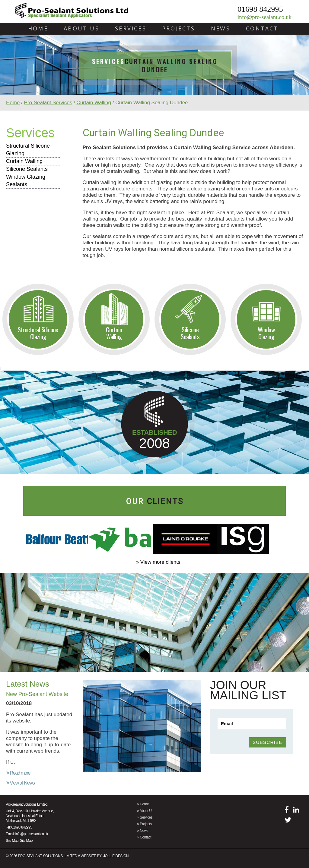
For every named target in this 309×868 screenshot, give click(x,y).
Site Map (26, 841)
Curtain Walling (94, 103)
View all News (20, 783)
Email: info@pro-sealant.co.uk (27, 834)
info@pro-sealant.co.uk (264, 17)
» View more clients (158, 562)
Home (38, 28)
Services (131, 28)
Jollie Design (116, 856)
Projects (179, 28)
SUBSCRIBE (267, 742)
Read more (18, 773)
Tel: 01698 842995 (19, 827)
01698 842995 (260, 9)
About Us (81, 28)
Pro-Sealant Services (48, 103)
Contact (262, 28)
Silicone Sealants (27, 169)
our (155, 501)
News (221, 28)
